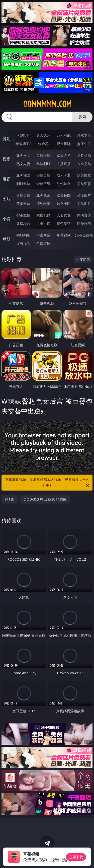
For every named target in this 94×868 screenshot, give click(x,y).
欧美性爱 (84, 175)
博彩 (7, 139)
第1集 (10, 499)
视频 (7, 159)
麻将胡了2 (23, 144)
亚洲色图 (43, 195)
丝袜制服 (43, 164)
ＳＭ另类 (84, 164)
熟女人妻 (23, 164)
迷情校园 (23, 224)
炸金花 (43, 144)
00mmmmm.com (47, 104)
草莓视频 (64, 235)
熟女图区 (64, 204)
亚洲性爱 (23, 175)
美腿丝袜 (23, 204)
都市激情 (23, 215)
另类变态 (84, 184)
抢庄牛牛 (84, 144)
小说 (7, 219)
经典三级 (43, 184)
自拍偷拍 (43, 155)
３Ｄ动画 (84, 155)
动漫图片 (84, 195)
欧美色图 (64, 195)
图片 (7, 199)
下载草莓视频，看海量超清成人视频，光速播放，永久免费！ (48, 483)
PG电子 (23, 135)
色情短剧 (43, 244)
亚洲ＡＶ (23, 155)
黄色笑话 (64, 224)
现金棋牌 (64, 144)
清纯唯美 (43, 204)
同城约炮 (23, 235)
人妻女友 (64, 215)
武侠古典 (84, 215)
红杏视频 (23, 244)
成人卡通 (64, 175)
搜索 (82, 117)
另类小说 (43, 224)
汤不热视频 (84, 235)
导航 (7, 239)
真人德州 (43, 135)
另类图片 (84, 204)
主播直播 (64, 164)
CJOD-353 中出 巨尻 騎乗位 (45, 499)
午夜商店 (43, 235)
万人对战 (64, 135)
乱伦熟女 (64, 184)
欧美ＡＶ (64, 155)
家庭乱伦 (43, 215)
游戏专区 (84, 135)
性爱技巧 (84, 224)
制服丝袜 (23, 184)
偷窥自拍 (23, 195)
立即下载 (76, 857)
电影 (7, 179)
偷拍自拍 (43, 175)
